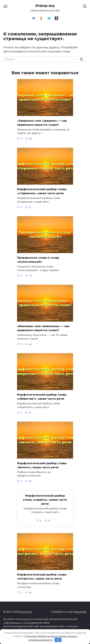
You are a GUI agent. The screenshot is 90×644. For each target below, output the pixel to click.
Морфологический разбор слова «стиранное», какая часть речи (42, 191)
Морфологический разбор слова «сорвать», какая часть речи (45, 500)
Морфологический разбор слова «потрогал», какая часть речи (42, 577)
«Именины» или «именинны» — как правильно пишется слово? (43, 328)
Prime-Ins (45, 6)
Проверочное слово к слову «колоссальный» (38, 260)
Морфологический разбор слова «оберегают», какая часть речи (42, 397)
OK (58, 640)
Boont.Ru (81, 612)
